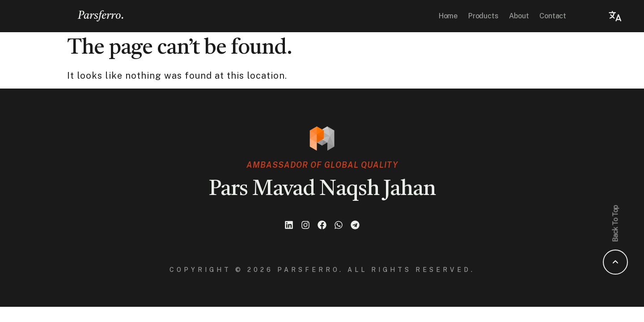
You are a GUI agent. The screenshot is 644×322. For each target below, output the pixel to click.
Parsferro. (101, 16)
